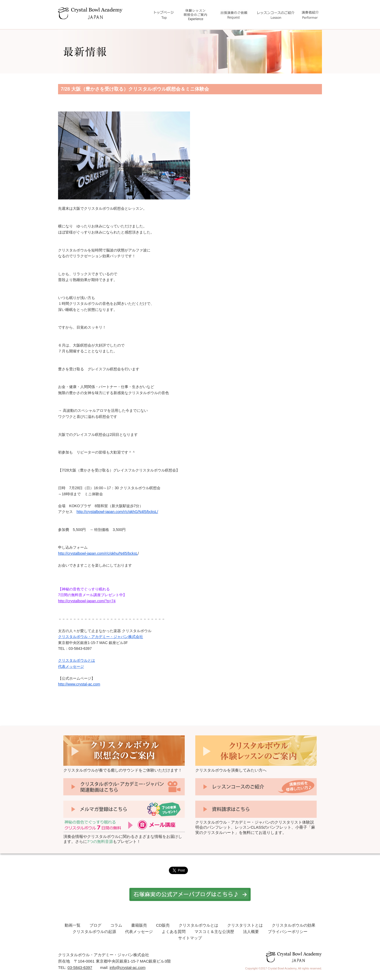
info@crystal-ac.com (127, 967)
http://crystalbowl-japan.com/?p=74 (87, 601)
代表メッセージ (71, 666)
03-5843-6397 (80, 967)
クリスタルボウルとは (77, 660)
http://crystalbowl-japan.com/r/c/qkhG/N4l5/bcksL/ (117, 512)
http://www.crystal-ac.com (79, 684)
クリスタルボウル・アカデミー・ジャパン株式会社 (101, 637)
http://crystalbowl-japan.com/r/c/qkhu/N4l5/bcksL (98, 553)
